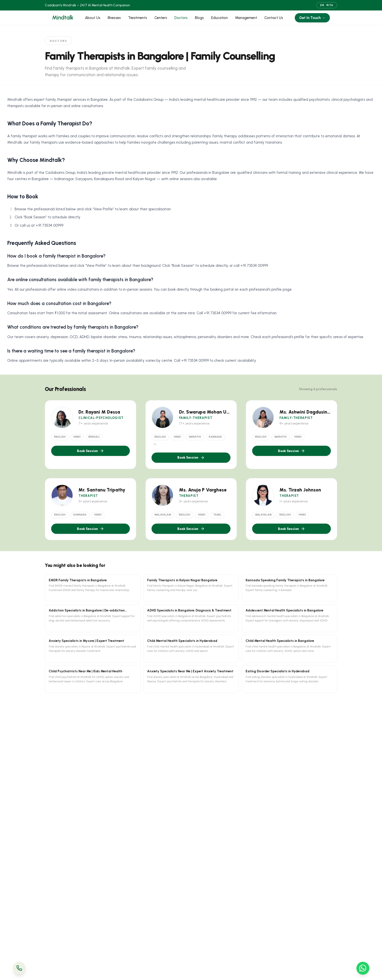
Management (246, 18)
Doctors (181, 18)
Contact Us (274, 18)
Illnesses (114, 18)
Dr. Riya (327, 5)
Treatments (138, 18)
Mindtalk (63, 18)
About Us (93, 18)
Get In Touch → (312, 18)
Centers (161, 18)
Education (220, 18)
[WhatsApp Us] (363, 968)
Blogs (199, 18)
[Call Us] (19, 968)
